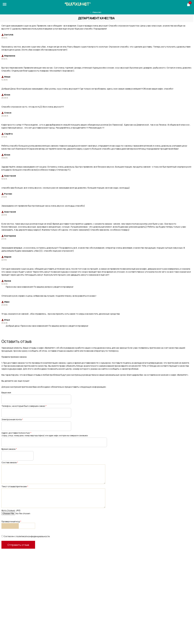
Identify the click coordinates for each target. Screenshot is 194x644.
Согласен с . (26, 536)
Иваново (97, 12)
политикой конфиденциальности (33, 536)
